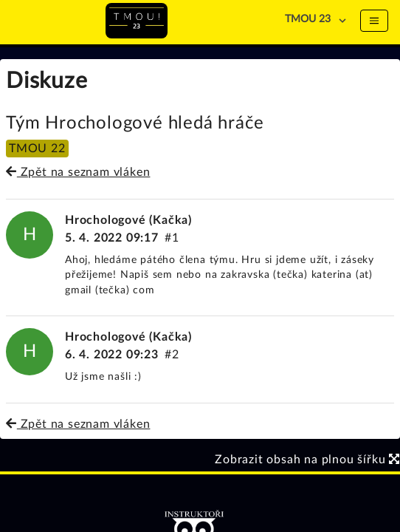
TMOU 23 (308, 19)
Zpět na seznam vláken (78, 172)
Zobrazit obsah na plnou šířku (307, 460)
